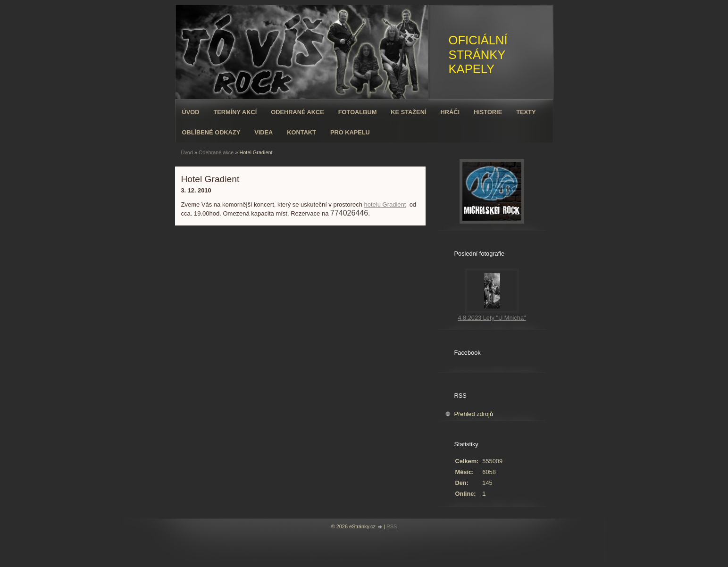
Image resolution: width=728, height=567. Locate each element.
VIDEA (264, 132)
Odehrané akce (297, 112)
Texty (526, 112)
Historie (488, 112)
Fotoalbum (358, 112)
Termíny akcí (235, 112)
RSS (392, 526)
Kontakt (301, 132)
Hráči (450, 112)
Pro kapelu (350, 132)
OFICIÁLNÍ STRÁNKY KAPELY (478, 54)
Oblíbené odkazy (211, 132)
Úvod (191, 112)
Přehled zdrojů (474, 414)
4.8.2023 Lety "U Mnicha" (492, 318)
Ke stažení (408, 112)
